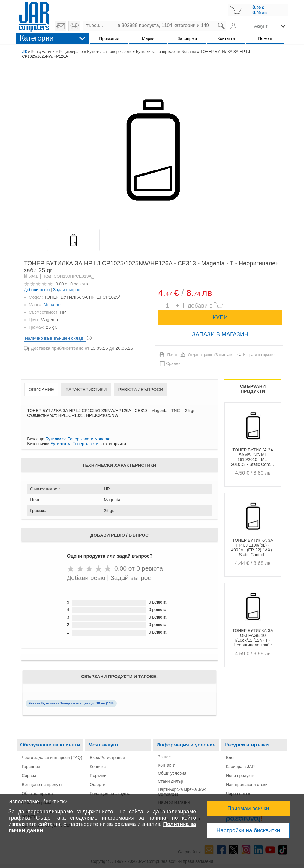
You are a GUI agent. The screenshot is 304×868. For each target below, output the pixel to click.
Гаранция (31, 767)
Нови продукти (240, 776)
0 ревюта (79, 284)
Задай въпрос (67, 290)
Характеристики (86, 389)
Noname (52, 304)
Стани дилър (170, 781)
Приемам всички (248, 809)
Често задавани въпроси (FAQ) (52, 758)
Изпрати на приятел (260, 355)
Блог (230, 758)
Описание (41, 389)
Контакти (167, 765)
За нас (164, 757)
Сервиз (29, 776)
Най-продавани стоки (247, 785)
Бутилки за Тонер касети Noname (166, 51)
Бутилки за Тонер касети (109, 51)
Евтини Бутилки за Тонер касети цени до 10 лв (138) (71, 703)
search (226, 21)
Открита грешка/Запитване (211, 355)
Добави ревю (37, 290)
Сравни (173, 363)
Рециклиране (71, 51)
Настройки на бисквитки (248, 830)
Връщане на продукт (42, 785)
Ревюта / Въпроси (141, 389)
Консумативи (43, 51)
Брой (162, 301)
